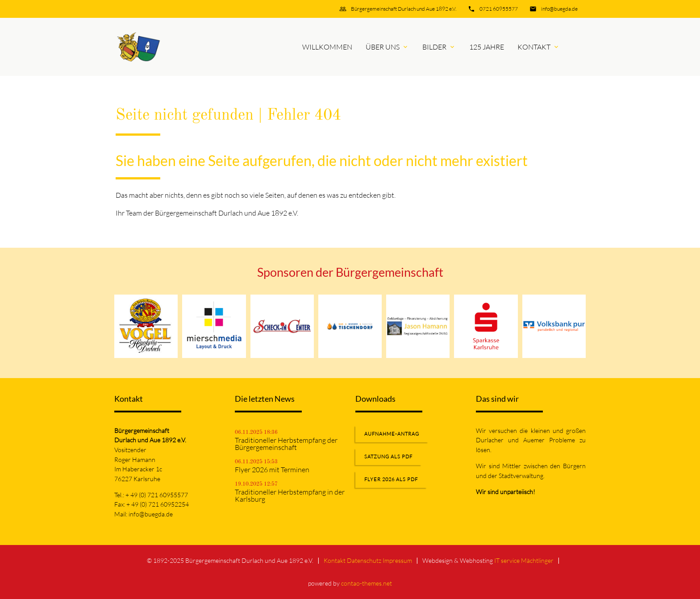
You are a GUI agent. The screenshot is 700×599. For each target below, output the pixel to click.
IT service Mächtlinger (524, 560)
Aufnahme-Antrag (392, 434)
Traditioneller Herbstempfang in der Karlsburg (290, 495)
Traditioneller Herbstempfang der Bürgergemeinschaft (286, 444)
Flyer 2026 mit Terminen (272, 470)
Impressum (397, 560)
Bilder (434, 47)
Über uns (383, 47)
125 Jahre (487, 47)
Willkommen (327, 47)
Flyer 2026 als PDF (391, 479)
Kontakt (534, 47)
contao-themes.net (367, 583)
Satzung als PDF (388, 457)
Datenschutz (364, 560)
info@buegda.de (559, 9)
